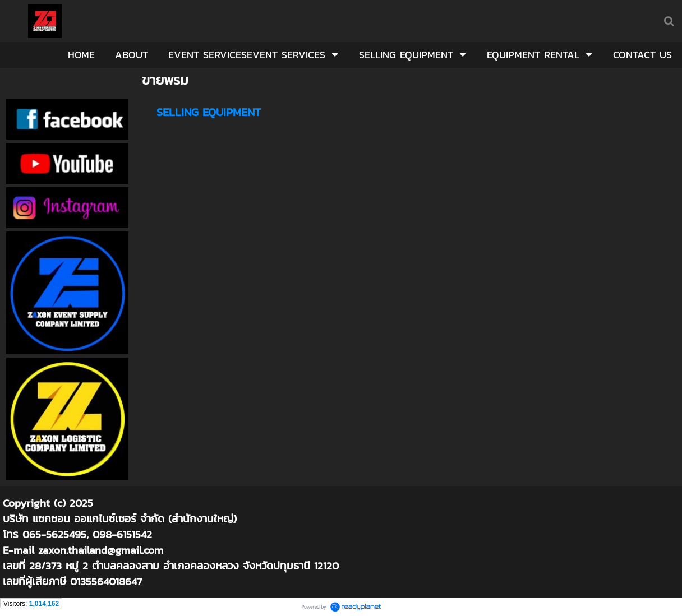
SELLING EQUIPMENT (209, 112)
